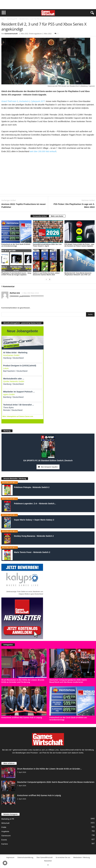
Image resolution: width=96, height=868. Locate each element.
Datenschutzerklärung (25, 857)
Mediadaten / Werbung (82, 857)
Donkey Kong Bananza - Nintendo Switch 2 (34, 536)
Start (3, 19)
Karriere (5, 844)
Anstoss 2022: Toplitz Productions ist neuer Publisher (24, 205)
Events (4, 840)
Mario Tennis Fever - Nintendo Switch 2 (32, 552)
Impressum (10, 857)
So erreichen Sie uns (63, 857)
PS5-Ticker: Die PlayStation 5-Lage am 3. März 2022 (74, 205)
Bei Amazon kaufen (49, 467)
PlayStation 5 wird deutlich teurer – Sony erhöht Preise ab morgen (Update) (16, 274)
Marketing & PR (12, 19)
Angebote (5, 831)
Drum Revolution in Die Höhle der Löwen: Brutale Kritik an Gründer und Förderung (23, 681)
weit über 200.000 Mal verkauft (43, 151)
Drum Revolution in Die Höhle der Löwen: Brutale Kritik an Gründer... (49, 769)
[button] (5, 863)
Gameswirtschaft (11, 34)
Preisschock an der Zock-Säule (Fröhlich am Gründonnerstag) (16, 245)
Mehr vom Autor (57, 216)
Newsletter (48, 861)
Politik (4, 827)
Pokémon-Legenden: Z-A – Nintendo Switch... (35, 504)
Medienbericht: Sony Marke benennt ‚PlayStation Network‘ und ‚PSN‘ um (78, 274)
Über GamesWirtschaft (44, 857)
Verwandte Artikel (40, 216)
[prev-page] (46, 279)
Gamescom (6, 836)
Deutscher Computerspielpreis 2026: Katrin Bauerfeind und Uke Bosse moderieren (68, 681)
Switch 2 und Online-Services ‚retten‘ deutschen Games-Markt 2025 (46, 274)
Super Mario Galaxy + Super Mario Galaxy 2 (34, 520)
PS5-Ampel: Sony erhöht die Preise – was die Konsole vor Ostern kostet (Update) (79, 245)
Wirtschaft (5, 823)
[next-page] (50, 279)
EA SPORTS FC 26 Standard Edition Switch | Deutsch (48, 461)
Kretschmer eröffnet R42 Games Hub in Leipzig (22, 717)
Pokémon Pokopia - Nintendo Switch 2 (32, 487)
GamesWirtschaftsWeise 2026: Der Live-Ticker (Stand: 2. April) (47, 245)
